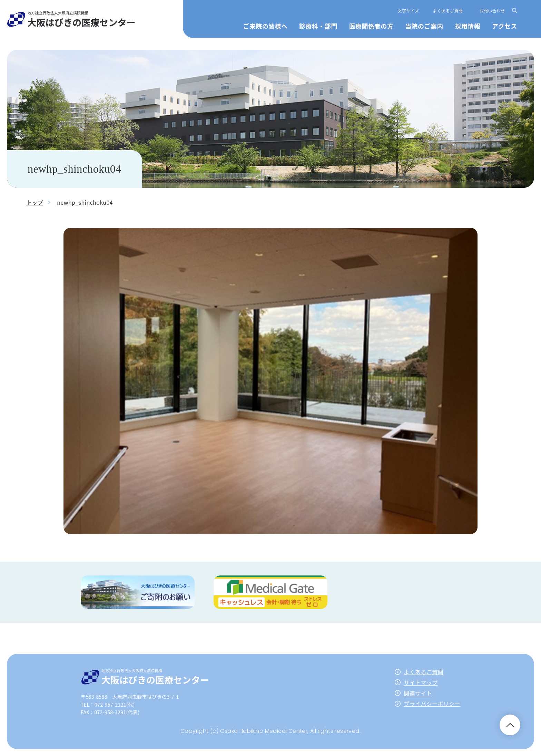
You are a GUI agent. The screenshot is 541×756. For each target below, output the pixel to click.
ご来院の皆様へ (265, 26)
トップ (35, 202)
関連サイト (418, 693)
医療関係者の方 (371, 26)
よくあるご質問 (448, 11)
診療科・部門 (318, 26)
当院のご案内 (424, 26)
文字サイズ (409, 11)
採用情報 (468, 26)
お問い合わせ (492, 11)
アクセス (505, 26)
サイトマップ (421, 682)
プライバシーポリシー (432, 704)
